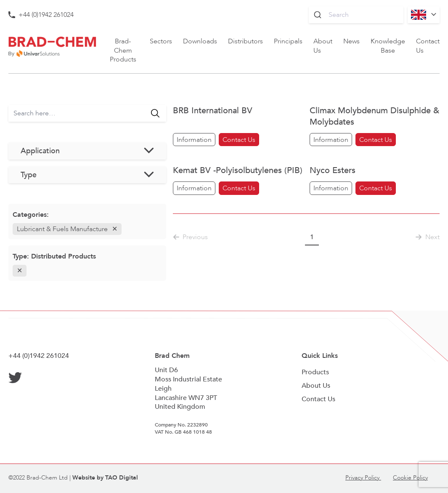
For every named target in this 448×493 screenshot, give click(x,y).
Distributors (245, 41)
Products (315, 372)
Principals (288, 41)
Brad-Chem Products (123, 50)
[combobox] (356, 15)
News (351, 41)
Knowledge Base (388, 46)
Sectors (161, 41)
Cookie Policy (410, 478)
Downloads (200, 41)
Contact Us (428, 46)
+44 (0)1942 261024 (46, 15)
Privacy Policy (363, 478)
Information (194, 140)
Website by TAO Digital (105, 478)
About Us (323, 46)
